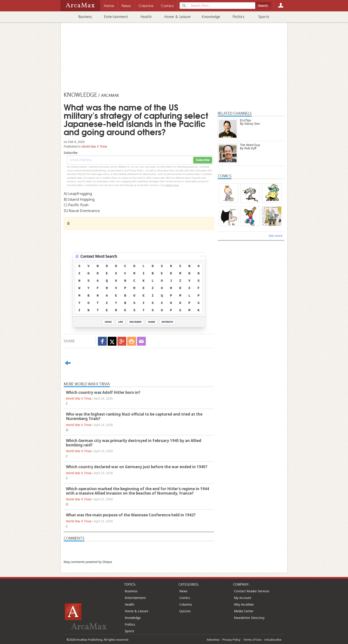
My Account (243, 598)
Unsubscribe (273, 640)
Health (146, 17)
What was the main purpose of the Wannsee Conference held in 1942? (131, 515)
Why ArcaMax (244, 604)
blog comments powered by (88, 562)
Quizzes (185, 611)
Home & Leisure (177, 17)
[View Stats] (202, 256)
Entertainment (116, 17)
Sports (264, 17)
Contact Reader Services (252, 591)
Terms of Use (252, 640)
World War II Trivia (94, 147)
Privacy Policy (231, 640)
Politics (238, 17)
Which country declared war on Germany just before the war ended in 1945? (137, 467)
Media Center (244, 611)
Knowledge (211, 17)
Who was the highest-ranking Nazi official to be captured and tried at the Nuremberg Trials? (134, 416)
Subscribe (203, 160)
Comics (185, 598)
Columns (186, 604)
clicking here (172, 185)
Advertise (213, 640)
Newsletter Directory (249, 618)
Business (85, 17)
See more (276, 236)
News (183, 591)
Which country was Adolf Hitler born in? (103, 392)
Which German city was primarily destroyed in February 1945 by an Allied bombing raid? (134, 443)
